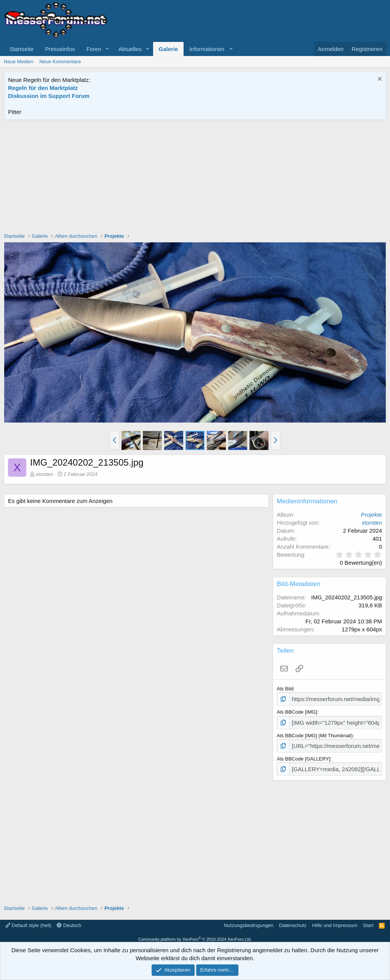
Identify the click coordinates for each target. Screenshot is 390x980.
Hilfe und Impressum (335, 921)
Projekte (372, 515)
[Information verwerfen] (379, 80)
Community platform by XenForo (195, 935)
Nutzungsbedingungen (249, 921)
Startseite (22, 49)
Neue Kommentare (60, 62)
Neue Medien (18, 62)
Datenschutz (293, 921)
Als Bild (285, 689)
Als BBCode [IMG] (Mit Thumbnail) (315, 733)
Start (368, 921)
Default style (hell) (28, 921)
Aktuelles (130, 49)
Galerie (169, 49)
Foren (94, 49)
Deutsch (69, 921)
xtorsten (45, 474)
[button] (107, 49)
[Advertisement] (195, 177)
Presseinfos (60, 49)
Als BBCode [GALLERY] (304, 755)
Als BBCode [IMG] (297, 711)
